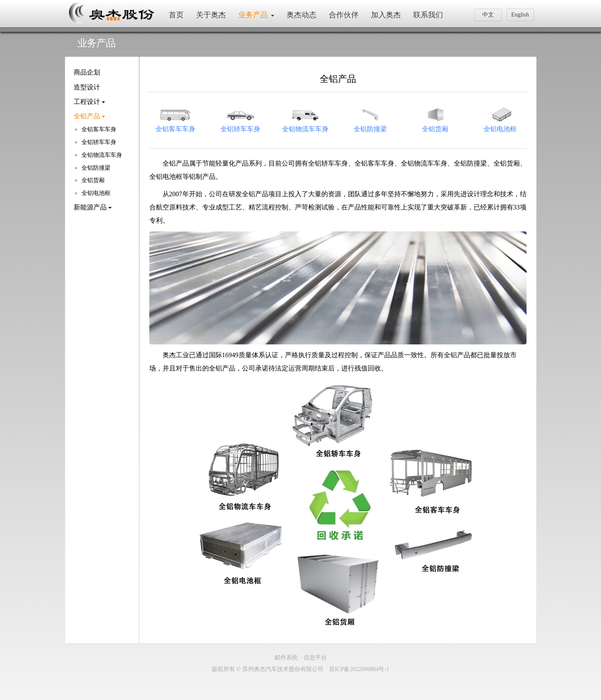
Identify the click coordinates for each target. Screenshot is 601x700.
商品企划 (87, 72)
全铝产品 (89, 116)
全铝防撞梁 (96, 168)
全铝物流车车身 (102, 155)
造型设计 (87, 87)
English (520, 15)
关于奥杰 (211, 15)
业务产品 (256, 15)
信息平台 (315, 658)
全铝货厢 (93, 180)
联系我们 (428, 15)
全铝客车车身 (99, 129)
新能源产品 (93, 207)
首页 (176, 15)
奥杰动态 (302, 15)
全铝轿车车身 (99, 142)
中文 (488, 15)
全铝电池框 (96, 193)
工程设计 (89, 102)
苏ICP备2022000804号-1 (359, 669)
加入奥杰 (386, 15)
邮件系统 (286, 658)
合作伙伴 (344, 15)
